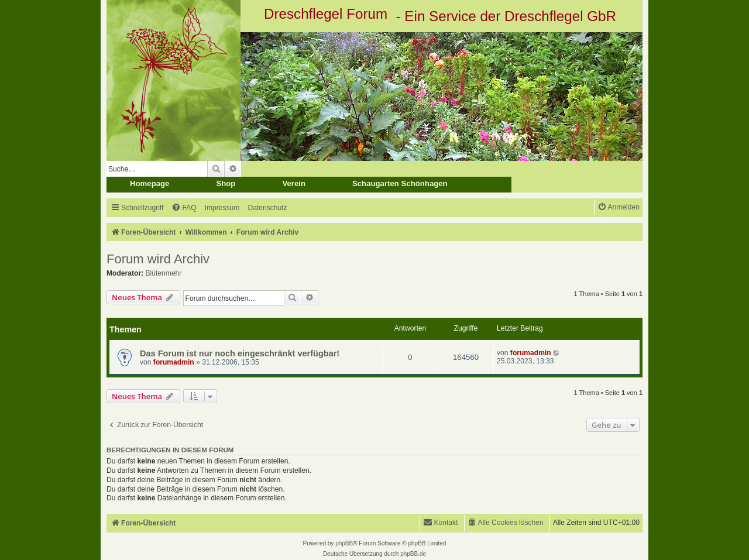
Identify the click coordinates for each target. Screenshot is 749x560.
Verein (294, 183)
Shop (226, 183)
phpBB (344, 543)
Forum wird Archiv (158, 259)
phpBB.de (413, 554)
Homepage (150, 183)
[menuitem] (184, 208)
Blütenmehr (164, 273)
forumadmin (174, 362)
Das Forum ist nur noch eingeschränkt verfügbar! (240, 353)
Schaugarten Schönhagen (400, 183)
